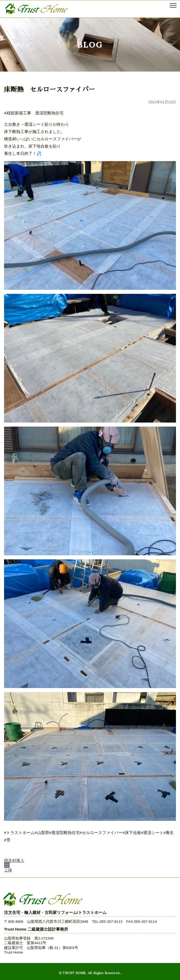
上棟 (8, 870)
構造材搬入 (14, 860)
